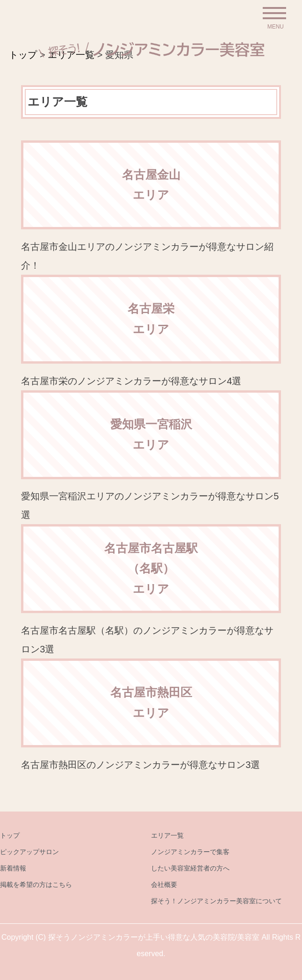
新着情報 (13, 868)
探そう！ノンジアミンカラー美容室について (216, 901)
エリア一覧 (167, 835)
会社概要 (164, 885)
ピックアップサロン (29, 852)
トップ (10, 835)
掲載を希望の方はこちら (36, 885)
